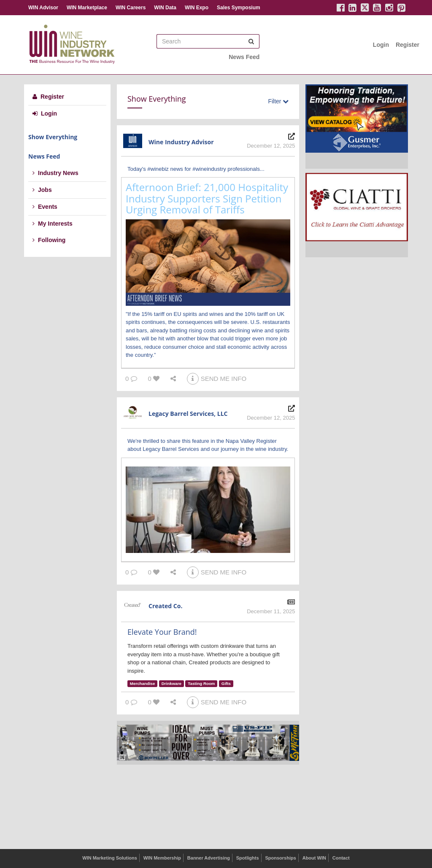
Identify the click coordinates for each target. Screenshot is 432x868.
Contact (341, 858)
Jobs (42, 190)
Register (408, 45)
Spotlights (248, 858)
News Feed (244, 57)
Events (45, 207)
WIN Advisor (43, 8)
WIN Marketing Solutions (110, 858)
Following (49, 240)
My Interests (53, 224)
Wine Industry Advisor (181, 142)
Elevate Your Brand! (162, 632)
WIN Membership (162, 858)
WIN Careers (131, 8)
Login (381, 45)
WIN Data (165, 8)
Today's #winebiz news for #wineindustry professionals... (196, 169)
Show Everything (53, 137)
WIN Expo (197, 8)
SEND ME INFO (217, 379)
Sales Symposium (239, 8)
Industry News (55, 173)
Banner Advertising (209, 858)
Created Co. (165, 606)
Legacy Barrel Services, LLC (188, 414)
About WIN (314, 858)
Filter (278, 101)
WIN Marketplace (87, 8)
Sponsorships (280, 858)
